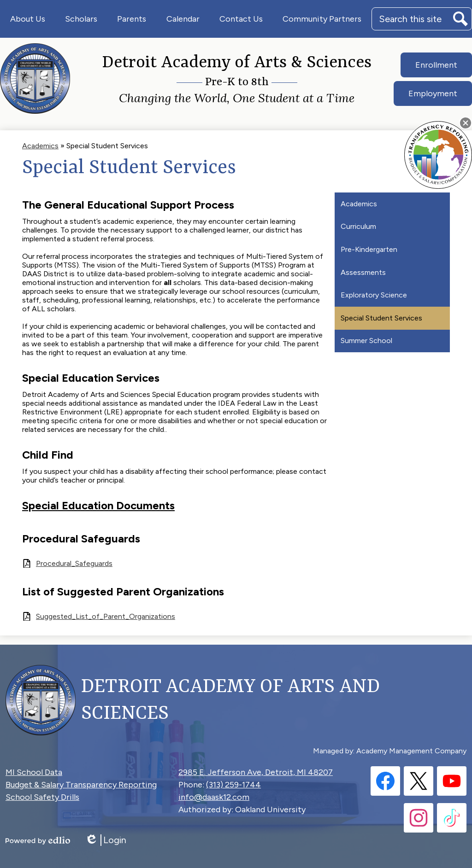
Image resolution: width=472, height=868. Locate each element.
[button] (28, 19)
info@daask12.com (214, 797)
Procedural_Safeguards (74, 563)
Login (106, 840)
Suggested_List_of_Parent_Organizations (106, 616)
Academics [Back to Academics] (40, 146)
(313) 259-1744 (233, 785)
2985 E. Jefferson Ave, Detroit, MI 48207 (256, 772)
